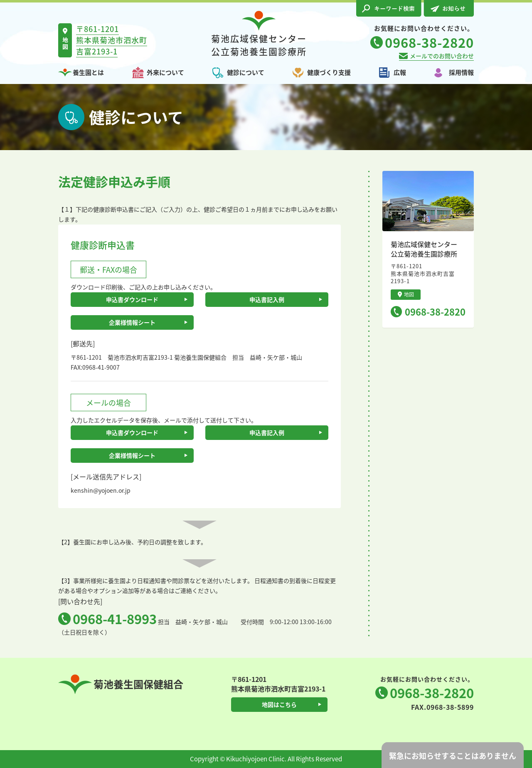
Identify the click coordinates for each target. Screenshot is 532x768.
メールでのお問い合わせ (442, 56)
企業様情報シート (132, 322)
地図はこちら (279, 704)
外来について (165, 72)
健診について (246, 72)
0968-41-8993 (115, 619)
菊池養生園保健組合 (121, 684)
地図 (406, 294)
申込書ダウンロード (132, 299)
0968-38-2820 (435, 312)
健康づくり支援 (329, 72)
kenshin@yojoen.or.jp (101, 490)
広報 (400, 72)
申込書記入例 (267, 299)
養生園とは (88, 72)
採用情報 (461, 72)
